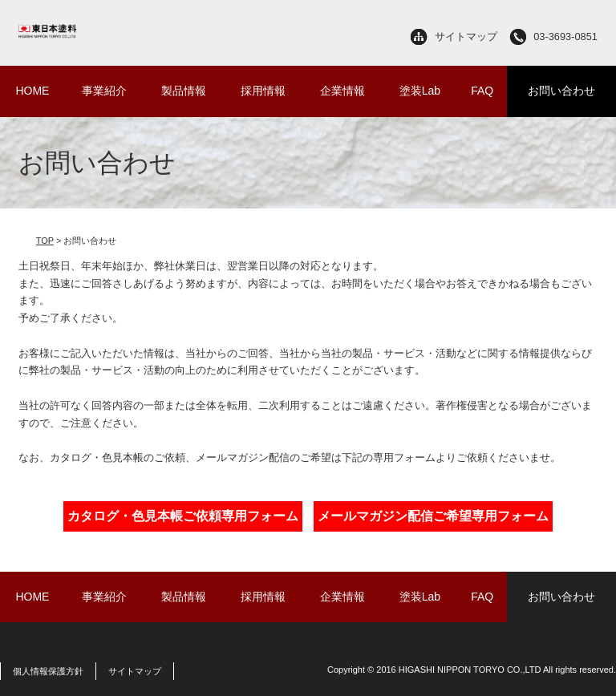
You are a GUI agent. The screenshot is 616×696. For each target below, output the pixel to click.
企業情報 (342, 91)
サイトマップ (466, 36)
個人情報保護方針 (48, 671)
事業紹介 (104, 91)
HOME (32, 91)
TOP (45, 241)
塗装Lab (420, 91)
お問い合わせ (561, 91)
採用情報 (263, 91)
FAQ (482, 91)
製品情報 (184, 91)
